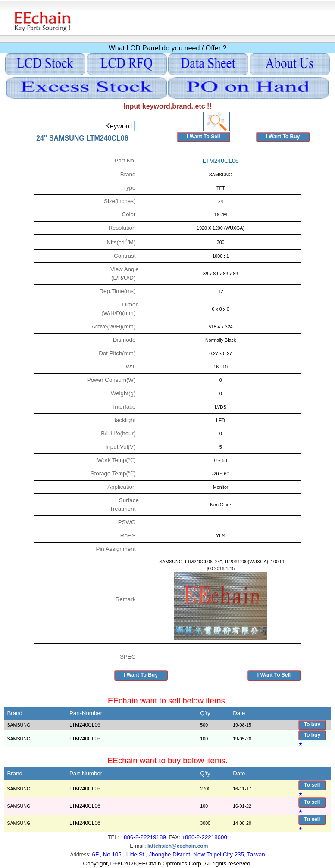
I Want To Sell (204, 137)
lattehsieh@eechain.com (178, 846)
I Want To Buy (283, 137)
